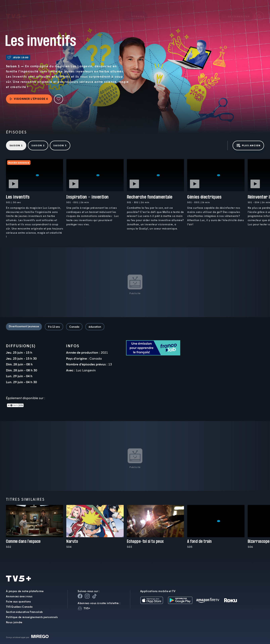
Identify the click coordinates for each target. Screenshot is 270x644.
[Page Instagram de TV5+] (87, 596)
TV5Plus (16, 11)
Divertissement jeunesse (24, 326)
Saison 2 (38, 145)
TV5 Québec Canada (19, 607)
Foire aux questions (19, 601)
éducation (95, 327)
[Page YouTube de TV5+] (94, 596)
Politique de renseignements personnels (32, 617)
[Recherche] (259, 11)
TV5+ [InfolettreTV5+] (87, 608)
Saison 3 (60, 145)
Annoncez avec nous (19, 596)
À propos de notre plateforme (25, 591)
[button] (135, 11)
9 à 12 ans (54, 327)
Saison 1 (16, 145)
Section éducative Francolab (24, 612)
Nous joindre (14, 622)
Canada (74, 327)
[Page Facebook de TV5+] (80, 596)
